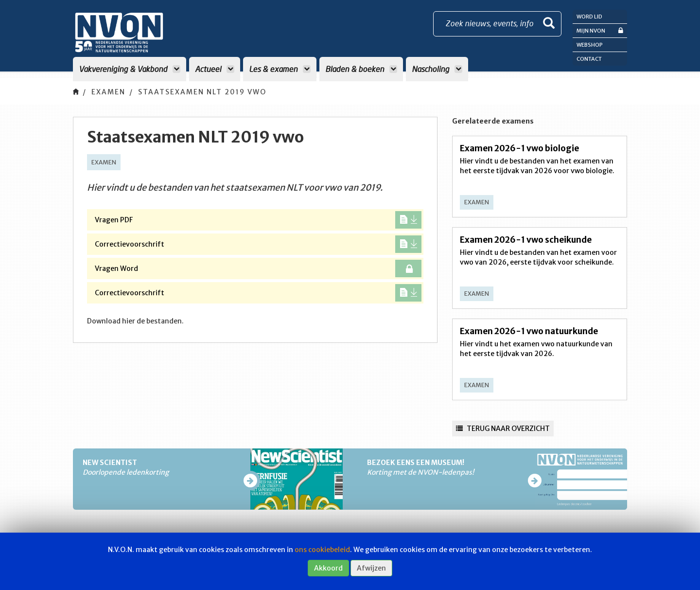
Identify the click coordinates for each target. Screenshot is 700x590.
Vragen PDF (258, 220)
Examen (108, 92)
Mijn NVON (600, 30)
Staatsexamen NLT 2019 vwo (202, 92)
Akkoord (328, 568)
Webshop (590, 45)
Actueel (215, 69)
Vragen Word (258, 268)
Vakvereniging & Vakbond (130, 69)
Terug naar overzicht (503, 429)
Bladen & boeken (361, 69)
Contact (589, 59)
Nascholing (437, 69)
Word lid (589, 17)
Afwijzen (371, 568)
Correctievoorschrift (258, 244)
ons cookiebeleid (322, 550)
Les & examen (280, 69)
